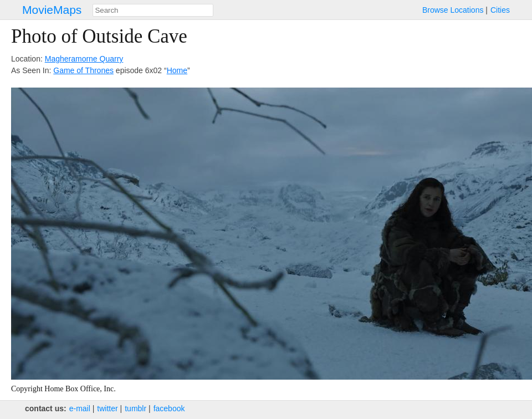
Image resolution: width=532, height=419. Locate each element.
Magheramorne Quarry (84, 59)
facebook (169, 408)
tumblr (135, 408)
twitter (107, 408)
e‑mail (80, 408)
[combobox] (153, 10)
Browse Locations (453, 10)
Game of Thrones (83, 70)
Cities (500, 10)
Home (177, 70)
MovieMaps (52, 10)
